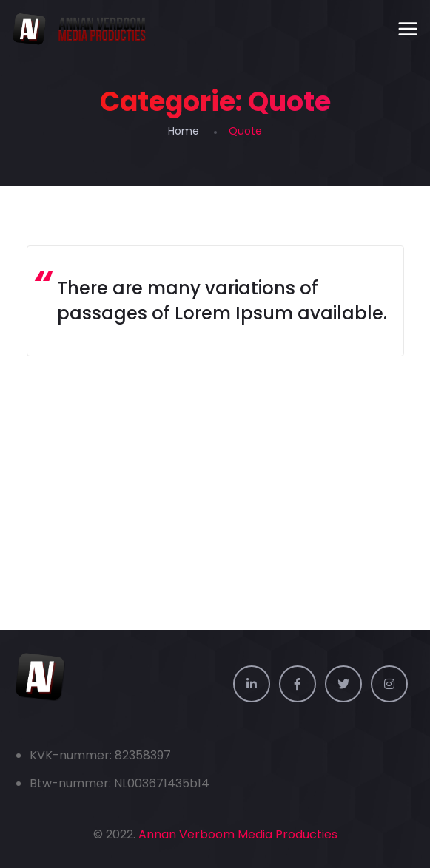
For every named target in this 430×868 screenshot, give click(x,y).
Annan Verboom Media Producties (238, 834)
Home (184, 131)
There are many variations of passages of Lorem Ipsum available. (222, 301)
